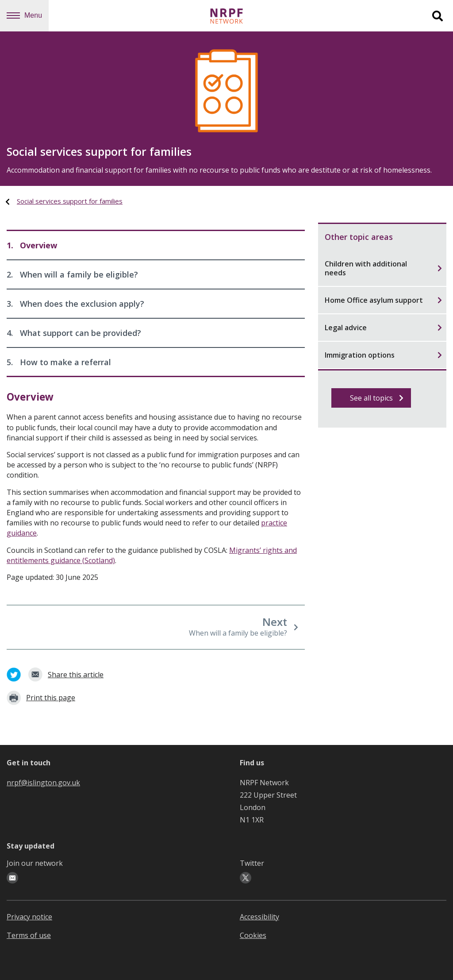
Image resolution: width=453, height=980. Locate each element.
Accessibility (259, 917)
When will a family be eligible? (72, 274)
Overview (32, 245)
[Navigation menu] (13, 15)
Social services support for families (70, 201)
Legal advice (383, 328)
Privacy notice (29, 917)
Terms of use (29, 935)
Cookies (253, 935)
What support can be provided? (74, 333)
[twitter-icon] (246, 878)
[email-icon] (12, 878)
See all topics (377, 398)
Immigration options (383, 355)
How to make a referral (59, 362)
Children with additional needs (383, 268)
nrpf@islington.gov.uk (43, 783)
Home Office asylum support (383, 300)
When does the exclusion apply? (75, 304)
